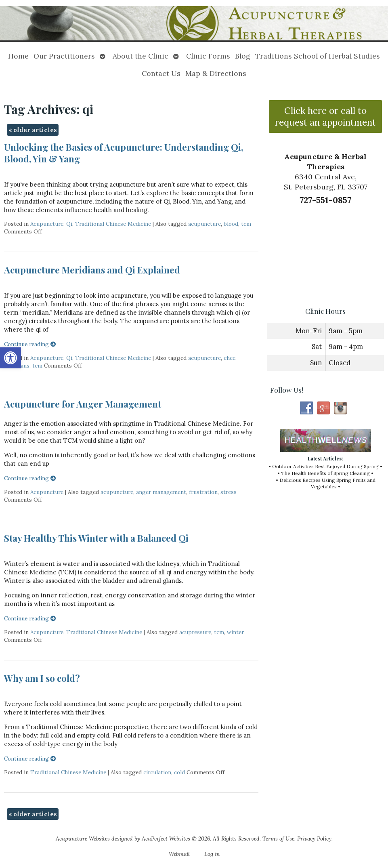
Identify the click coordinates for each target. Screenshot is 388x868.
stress (229, 492)
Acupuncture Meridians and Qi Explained (92, 270)
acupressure (195, 632)
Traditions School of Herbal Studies (318, 56)
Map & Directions (216, 73)
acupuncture (204, 224)
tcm (246, 224)
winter (235, 632)
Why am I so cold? (42, 678)
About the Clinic (141, 56)
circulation (157, 772)
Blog (243, 56)
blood (231, 224)
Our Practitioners (64, 56)
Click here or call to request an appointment (325, 116)
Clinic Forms (208, 56)
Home (18, 56)
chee (230, 358)
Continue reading (30, 344)
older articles (33, 130)
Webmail (179, 854)
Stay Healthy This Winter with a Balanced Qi (96, 538)
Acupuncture (47, 224)
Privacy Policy (314, 839)
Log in (212, 854)
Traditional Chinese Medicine (113, 224)
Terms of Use (278, 839)
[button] (10, 358)
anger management (161, 492)
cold (179, 772)
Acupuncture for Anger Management (83, 404)
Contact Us (161, 73)
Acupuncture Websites (83, 839)
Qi (69, 224)
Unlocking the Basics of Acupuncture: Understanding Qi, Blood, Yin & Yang (124, 153)
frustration (203, 492)
